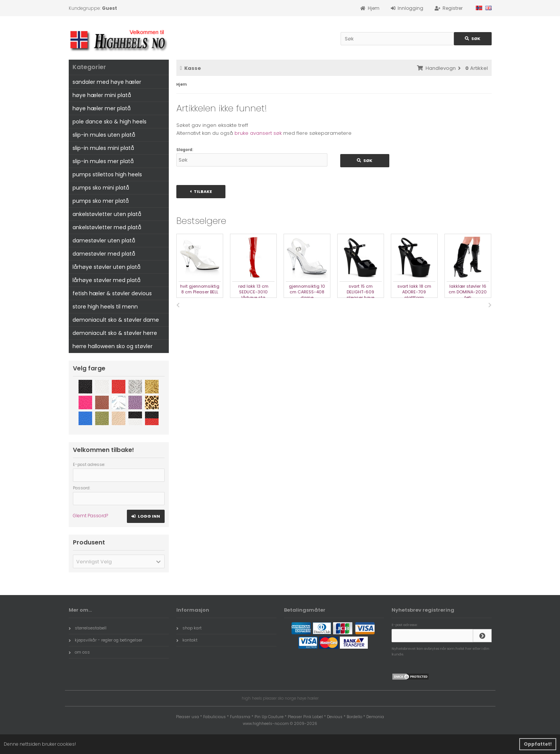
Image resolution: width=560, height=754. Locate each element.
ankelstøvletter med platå (107, 227)
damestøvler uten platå (104, 241)
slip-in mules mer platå (103, 161)
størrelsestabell (88, 628)
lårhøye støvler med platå (106, 280)
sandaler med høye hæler (107, 82)
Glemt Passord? (90, 516)
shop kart (189, 628)
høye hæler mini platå (102, 95)
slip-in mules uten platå (104, 135)
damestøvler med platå (104, 254)
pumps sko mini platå (101, 188)
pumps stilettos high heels (107, 174)
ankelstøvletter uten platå (107, 214)
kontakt (187, 640)
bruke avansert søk (258, 133)
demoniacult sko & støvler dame (116, 320)
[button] (119, 561)
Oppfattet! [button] (538, 744)
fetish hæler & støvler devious (112, 293)
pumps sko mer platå (101, 201)
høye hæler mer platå (102, 108)
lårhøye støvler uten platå (106, 267)
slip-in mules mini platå (103, 148)
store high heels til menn (105, 307)
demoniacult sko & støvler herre (115, 333)
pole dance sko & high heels (110, 122)
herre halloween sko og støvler (113, 346)
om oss (79, 652)
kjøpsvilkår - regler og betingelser (106, 640)
